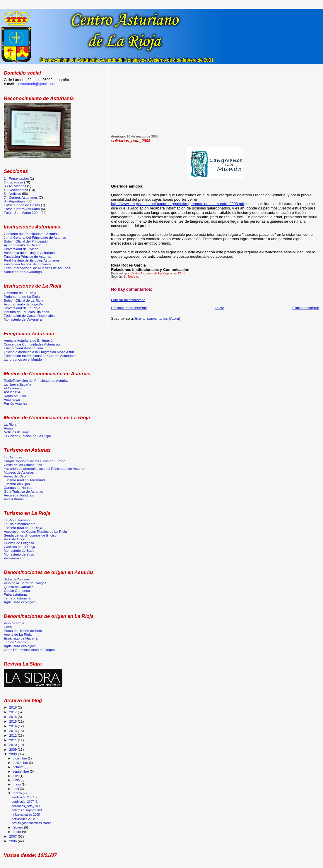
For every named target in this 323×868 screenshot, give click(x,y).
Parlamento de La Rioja (22, 297)
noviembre (21, 763)
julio (16, 776)
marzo (18, 793)
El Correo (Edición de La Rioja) (28, 436)
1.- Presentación (16, 178)
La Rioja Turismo (17, 520)
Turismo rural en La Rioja (23, 528)
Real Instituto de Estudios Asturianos (32, 260)
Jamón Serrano (16, 642)
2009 (13, 749)
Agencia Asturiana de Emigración (29, 340)
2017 (13, 712)
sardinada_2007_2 (25, 797)
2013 (13, 731)
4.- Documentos (16, 190)
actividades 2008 (23, 819)
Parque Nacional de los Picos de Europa (35, 461)
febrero (18, 827)
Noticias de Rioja (17, 432)
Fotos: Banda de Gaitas (22, 205)
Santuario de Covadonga (23, 272)
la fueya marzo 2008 (26, 814)
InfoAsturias (13, 457)
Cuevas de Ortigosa (19, 543)
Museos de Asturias (19, 472)
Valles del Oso (15, 476)
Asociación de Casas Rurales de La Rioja (35, 531)
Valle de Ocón (14, 539)
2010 (13, 745)
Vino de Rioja (14, 623)
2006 (13, 841)
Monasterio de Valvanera (23, 319)
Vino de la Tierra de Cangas (25, 583)
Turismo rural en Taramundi (25, 480)
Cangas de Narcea (18, 488)
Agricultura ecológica (20, 602)
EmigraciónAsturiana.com (23, 348)
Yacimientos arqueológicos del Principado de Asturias (45, 469)
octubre (19, 767)
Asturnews (12, 399)
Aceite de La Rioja (18, 634)
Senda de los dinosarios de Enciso (30, 535)
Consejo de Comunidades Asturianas (32, 344)
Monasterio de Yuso (19, 554)
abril (16, 789)
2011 (13, 740)
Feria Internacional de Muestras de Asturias (37, 268)
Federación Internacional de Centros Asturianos (40, 356)
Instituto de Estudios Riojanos (26, 312)
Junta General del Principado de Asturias (35, 237)
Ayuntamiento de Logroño (23, 304)
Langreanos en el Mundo (23, 359)
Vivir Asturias (14, 499)
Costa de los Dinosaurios (23, 465)
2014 (13, 726)
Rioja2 (9, 428)
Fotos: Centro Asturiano (22, 209)
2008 (13, 754)
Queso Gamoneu (17, 591)
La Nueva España (17, 384)
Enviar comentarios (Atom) (158, 318)
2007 (13, 836)
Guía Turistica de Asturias (23, 491)
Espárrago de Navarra (21, 638)
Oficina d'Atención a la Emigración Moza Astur (39, 352)
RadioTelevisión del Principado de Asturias (36, 380)
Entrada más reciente (129, 308)
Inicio (220, 308)
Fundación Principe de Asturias (28, 256)
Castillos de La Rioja (19, 547)
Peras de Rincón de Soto (23, 631)
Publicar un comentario (128, 300)
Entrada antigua (306, 308)
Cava (8, 627)
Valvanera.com (15, 558)
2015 (13, 721)
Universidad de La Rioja (22, 308)
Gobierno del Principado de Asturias (31, 234)
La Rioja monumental (20, 524)
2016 (13, 717)
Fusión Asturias (16, 403)
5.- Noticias (131, 277)
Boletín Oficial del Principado (26, 241)
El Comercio (13, 388)
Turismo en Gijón (17, 484)
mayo (17, 784)
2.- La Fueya (13, 182)
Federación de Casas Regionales (29, 316)
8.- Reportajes (15, 201)
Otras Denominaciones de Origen (29, 650)
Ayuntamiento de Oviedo (23, 245)
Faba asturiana (15, 594)
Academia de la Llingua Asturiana (29, 253)
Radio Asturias (15, 396)
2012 (13, 735)
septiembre (21, 771)
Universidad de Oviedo (21, 249)
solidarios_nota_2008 (27, 806)
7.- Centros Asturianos (21, 197)
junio (17, 780)
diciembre (20, 758)
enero (18, 832)
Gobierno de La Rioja (20, 293)
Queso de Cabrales (19, 587)
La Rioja (10, 424)
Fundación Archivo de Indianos (27, 264)
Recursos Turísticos (19, 495)
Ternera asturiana (17, 598)
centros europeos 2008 (28, 810)
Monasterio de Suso (19, 550)
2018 (13, 707)
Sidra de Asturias (17, 579)
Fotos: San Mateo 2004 (22, 213)
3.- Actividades (15, 186)
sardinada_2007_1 (25, 802)
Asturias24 (12, 392)
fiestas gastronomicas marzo (31, 823)
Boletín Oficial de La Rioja (24, 300)
